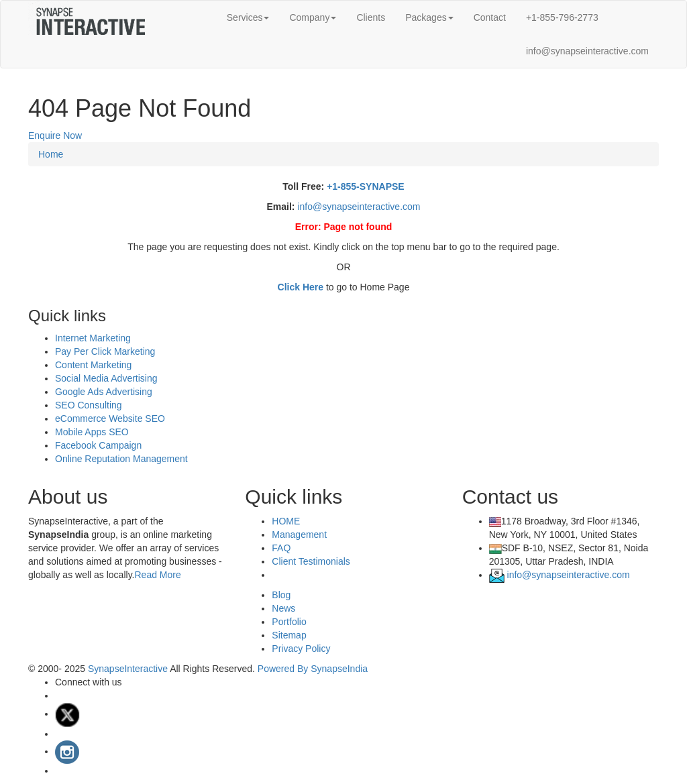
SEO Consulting (89, 405)
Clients (371, 17)
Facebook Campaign (98, 445)
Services (248, 17)
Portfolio (289, 622)
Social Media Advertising (106, 378)
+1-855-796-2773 (562, 17)
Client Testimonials (311, 561)
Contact (490, 17)
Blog (281, 595)
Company (313, 17)
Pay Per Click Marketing (105, 351)
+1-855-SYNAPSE (366, 186)
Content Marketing (93, 365)
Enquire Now (55, 135)
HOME (286, 521)
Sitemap (289, 635)
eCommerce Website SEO (110, 418)
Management (299, 535)
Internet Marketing (93, 338)
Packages (429, 17)
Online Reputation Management (121, 459)
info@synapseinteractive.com (587, 51)
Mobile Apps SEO (92, 432)
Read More (157, 575)
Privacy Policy (301, 649)
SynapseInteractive (129, 669)
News (283, 608)
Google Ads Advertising (104, 392)
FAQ (281, 548)
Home (51, 154)
